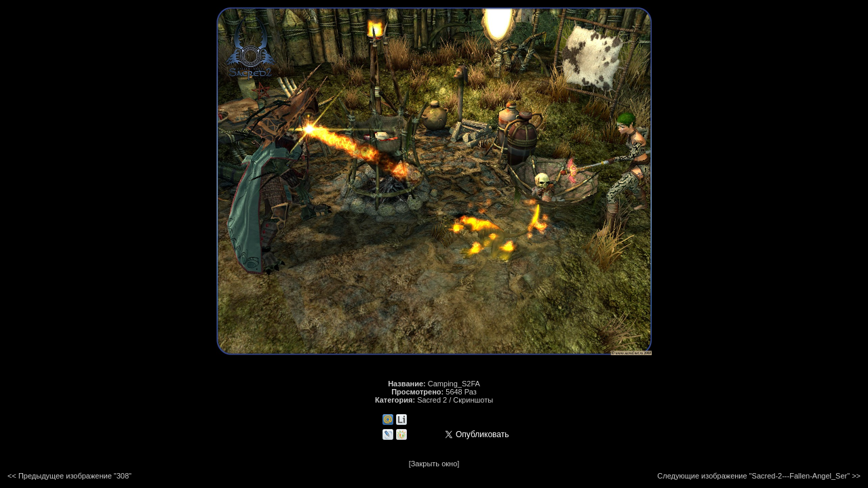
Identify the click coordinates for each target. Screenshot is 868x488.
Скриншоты (473, 400)
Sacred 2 (432, 400)
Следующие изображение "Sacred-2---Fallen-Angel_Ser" (753, 476)
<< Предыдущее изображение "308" (70, 476)
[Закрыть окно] (434, 464)
